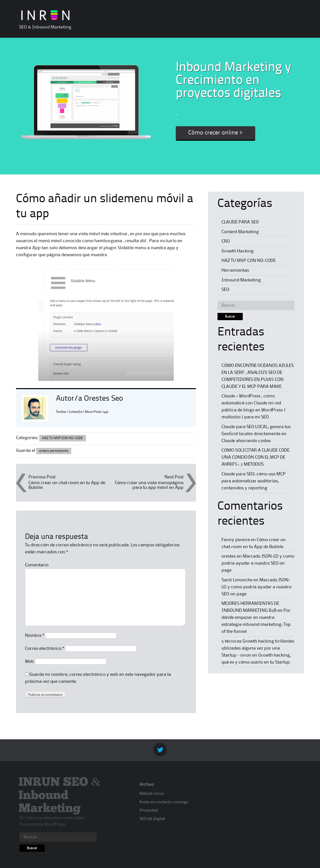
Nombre (35, 636)
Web (29, 662)
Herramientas (235, 270)
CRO (226, 241)
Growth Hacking (237, 251)
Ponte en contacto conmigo (164, 802)
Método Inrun (152, 794)
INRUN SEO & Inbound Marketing (59, 796)
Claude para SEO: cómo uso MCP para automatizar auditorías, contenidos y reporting (253, 481)
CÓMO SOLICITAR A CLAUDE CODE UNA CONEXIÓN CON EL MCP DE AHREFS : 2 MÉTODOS (255, 457)
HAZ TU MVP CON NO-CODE (63, 438)
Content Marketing (240, 232)
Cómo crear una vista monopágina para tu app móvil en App (149, 485)
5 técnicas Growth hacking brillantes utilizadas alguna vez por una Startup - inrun (258, 648)
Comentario (37, 565)
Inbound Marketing (241, 280)
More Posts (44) (97, 412)
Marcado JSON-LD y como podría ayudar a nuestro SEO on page (258, 563)
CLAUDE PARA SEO (240, 222)
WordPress (55, 825)
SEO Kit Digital (152, 819)
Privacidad (149, 811)
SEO (225, 290)
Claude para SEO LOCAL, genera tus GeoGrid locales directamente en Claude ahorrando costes (256, 434)
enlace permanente (54, 451)
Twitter (61, 412)
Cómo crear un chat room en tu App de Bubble (67, 485)
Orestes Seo (103, 399)
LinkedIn (76, 412)
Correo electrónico (45, 649)
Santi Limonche (237, 580)
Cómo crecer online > (215, 133)
